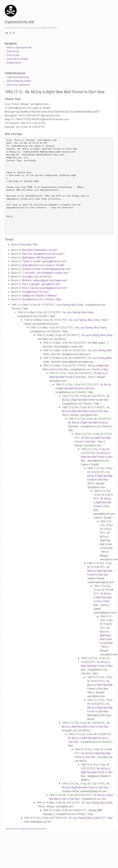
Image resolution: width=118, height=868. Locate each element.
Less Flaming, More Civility (70, 305)
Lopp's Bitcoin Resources (18, 77)
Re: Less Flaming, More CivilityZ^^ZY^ (87, 818)
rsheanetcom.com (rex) (35, 292)
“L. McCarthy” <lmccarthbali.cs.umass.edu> (45, 273)
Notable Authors (14, 63)
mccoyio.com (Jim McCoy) (37, 277)
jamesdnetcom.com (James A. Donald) (43, 265)
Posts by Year (13, 55)
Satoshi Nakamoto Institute (19, 81)
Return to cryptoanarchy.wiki (19, 48)
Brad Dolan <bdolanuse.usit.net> (40, 250)
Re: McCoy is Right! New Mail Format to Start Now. (97, 457)
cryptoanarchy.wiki (20, 22)
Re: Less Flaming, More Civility (78, 312)
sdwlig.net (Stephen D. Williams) (39, 296)
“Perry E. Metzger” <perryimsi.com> (41, 284)
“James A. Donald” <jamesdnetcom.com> (44, 261)
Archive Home (13, 51)
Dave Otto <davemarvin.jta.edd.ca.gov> (43, 254)
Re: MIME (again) (97, 343)
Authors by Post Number (18, 59)
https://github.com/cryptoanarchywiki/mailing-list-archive (26, 829)
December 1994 (29, 245)
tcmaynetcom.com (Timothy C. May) (42, 299)
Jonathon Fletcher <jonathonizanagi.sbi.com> (46, 269)
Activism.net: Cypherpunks (18, 85)
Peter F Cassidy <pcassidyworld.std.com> (44, 288)
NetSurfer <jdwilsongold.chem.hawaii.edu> (45, 280)
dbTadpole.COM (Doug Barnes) (39, 258)
